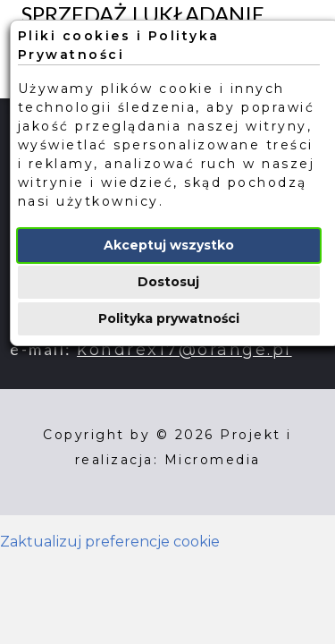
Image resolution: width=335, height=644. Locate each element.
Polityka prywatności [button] (169, 318)
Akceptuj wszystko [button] (169, 245)
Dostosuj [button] (168, 282)
